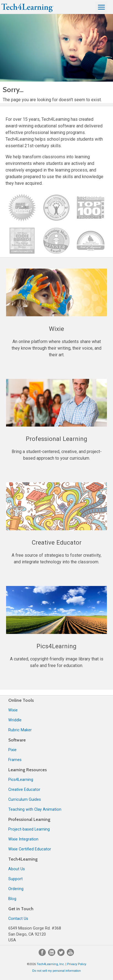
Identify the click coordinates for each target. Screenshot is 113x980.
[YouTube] (70, 955)
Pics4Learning (21, 780)
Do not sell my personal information (56, 971)
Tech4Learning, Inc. (51, 964)
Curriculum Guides (25, 800)
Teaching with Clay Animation (35, 809)
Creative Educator (24, 790)
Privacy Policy (77, 964)
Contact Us (18, 919)
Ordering (16, 889)
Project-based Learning (29, 829)
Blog (12, 899)
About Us (17, 869)
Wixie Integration (23, 839)
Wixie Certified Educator (30, 849)
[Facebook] (43, 955)
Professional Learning (29, 819)
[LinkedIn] (52, 955)
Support (15, 879)
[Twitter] (62, 955)
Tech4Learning (23, 859)
